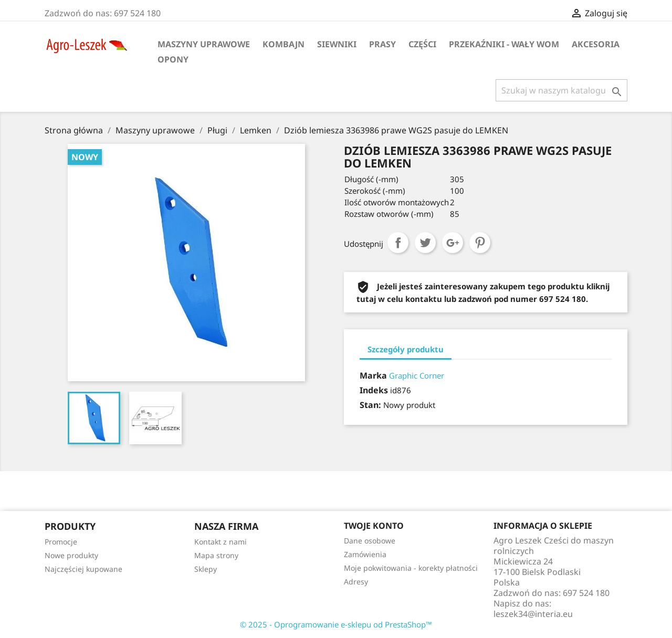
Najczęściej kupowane (83, 569)
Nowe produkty (71, 555)
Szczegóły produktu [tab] (406, 349)
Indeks (374, 390)
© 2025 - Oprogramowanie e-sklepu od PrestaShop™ (336, 624)
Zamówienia (365, 554)
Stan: (370, 405)
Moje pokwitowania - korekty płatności (411, 568)
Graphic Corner (417, 375)
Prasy (382, 44)
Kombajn (283, 44)
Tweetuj (425, 243)
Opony (173, 59)
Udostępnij (398, 243)
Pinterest (480, 243)
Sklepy (206, 569)
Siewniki (337, 44)
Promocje (61, 542)
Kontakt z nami (220, 542)
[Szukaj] (561, 90)
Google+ (453, 243)
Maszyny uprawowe (204, 44)
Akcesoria (596, 44)
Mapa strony (216, 555)
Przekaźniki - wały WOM (504, 44)
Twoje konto (374, 526)
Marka (373, 375)
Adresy (356, 582)
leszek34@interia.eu (533, 614)
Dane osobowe (370, 541)
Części (422, 44)
